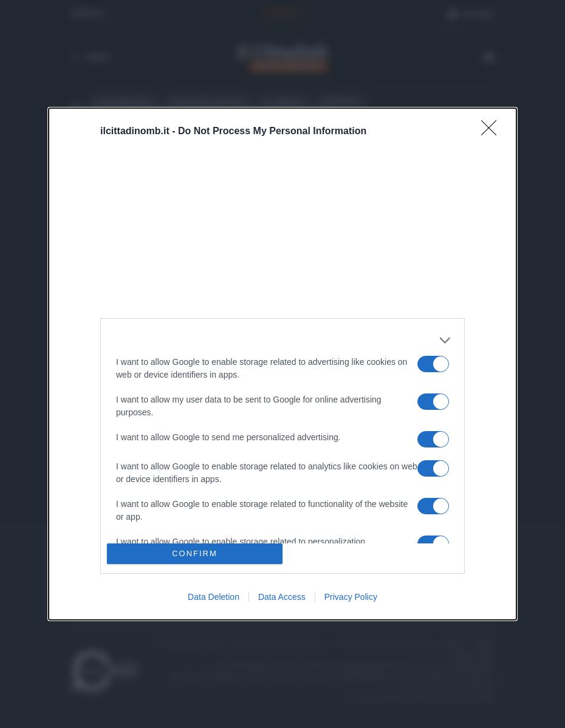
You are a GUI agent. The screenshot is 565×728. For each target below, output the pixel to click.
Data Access (282, 597)
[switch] (433, 364)
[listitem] (282, 340)
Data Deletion (214, 597)
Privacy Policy (351, 597)
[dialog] (282, 364)
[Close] (493, 132)
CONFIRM (195, 553)
